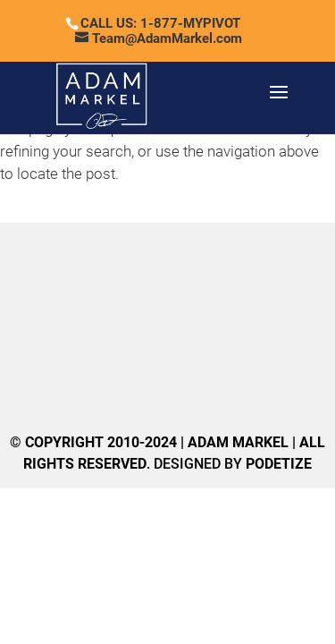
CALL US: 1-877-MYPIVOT (160, 23)
